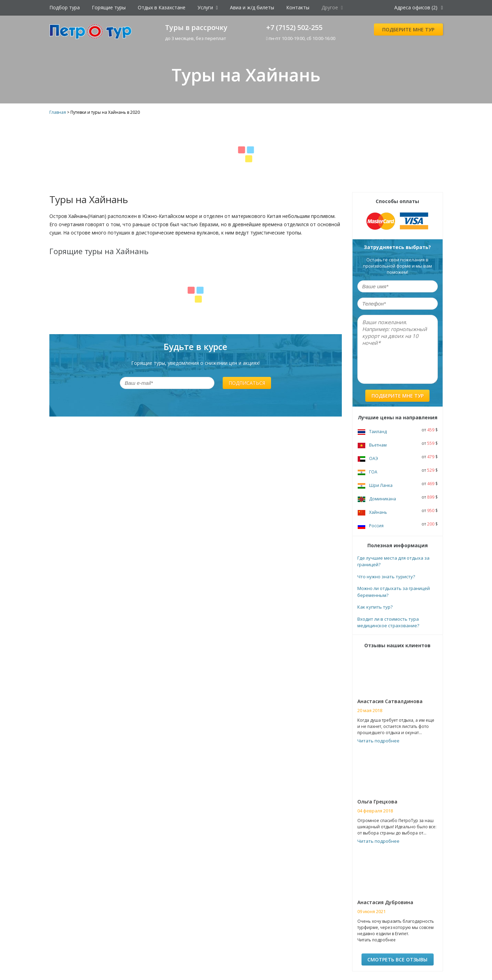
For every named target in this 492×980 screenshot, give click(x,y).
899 (431, 497)
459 (431, 430)
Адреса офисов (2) (418, 7)
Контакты (298, 7)
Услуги (208, 7)
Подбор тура (65, 7)
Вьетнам (372, 446)
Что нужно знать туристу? (386, 577)
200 (431, 524)
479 (431, 457)
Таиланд (372, 432)
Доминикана (377, 499)
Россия (370, 526)
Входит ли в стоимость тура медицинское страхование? (388, 622)
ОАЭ (368, 459)
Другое (332, 7)
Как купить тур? (375, 607)
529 (431, 470)
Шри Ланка (375, 486)
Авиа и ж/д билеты (252, 7)
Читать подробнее (378, 741)
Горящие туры (109, 7)
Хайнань (372, 513)
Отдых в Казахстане (162, 7)
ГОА (367, 472)
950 (431, 511)
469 (431, 484)
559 (431, 443)
